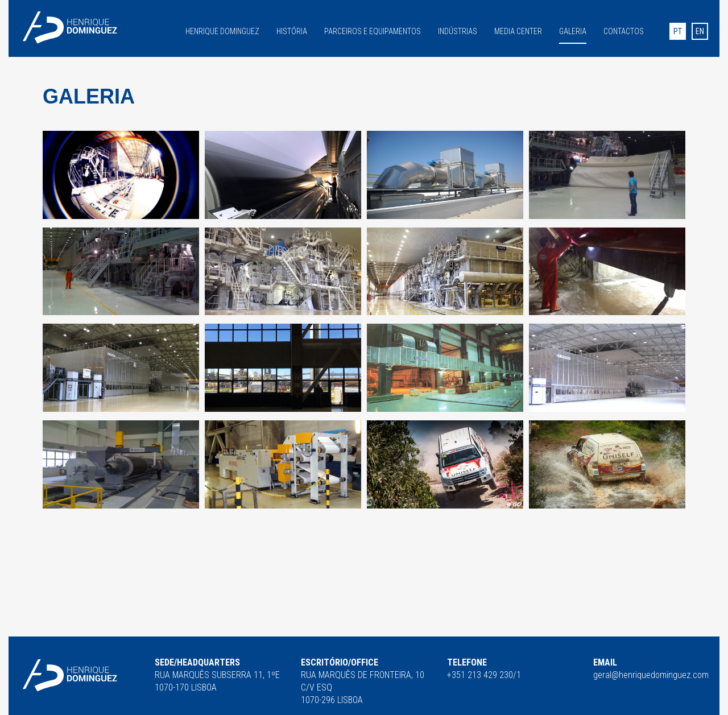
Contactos (624, 30)
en (700, 31)
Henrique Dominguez (222, 30)
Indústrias (458, 30)
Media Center (518, 30)
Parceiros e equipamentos (373, 30)
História (292, 30)
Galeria (573, 31)
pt (678, 31)
